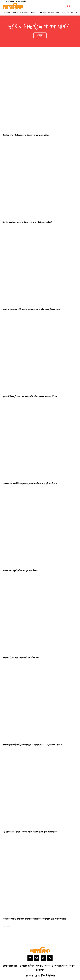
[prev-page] (4, 925)
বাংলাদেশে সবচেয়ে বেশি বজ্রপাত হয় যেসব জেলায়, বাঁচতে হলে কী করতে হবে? (32, 309)
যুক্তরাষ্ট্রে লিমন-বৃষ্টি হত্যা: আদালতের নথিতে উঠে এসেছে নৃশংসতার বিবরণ (30, 397)
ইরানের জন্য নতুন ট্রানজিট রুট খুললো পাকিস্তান (20, 571)
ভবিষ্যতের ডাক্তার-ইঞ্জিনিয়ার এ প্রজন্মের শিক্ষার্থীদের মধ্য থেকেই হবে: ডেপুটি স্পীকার (34, 919)
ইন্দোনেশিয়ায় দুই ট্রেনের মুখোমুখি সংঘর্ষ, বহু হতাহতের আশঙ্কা (26, 135)
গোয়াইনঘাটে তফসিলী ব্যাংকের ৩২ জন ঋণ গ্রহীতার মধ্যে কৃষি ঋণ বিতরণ (30, 484)
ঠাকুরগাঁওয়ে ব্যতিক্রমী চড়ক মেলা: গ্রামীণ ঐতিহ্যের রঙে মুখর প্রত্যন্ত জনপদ (30, 832)
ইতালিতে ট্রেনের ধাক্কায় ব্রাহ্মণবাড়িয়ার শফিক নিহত (21, 658)
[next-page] (9, 925)
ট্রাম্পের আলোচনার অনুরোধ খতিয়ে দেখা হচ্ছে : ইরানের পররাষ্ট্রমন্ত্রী (27, 222)
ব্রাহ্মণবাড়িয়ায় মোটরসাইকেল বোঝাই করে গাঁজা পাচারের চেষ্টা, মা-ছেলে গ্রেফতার (32, 745)
